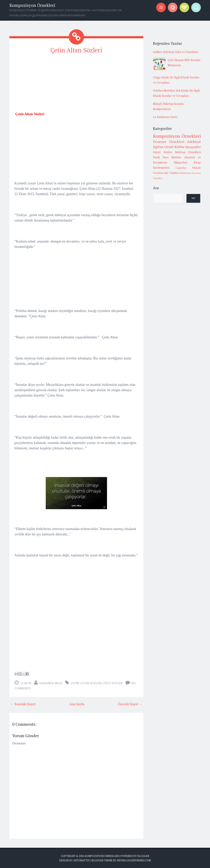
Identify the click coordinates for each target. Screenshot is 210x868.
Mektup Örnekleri (188, 152)
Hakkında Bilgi (51, 683)
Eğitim (158, 147)
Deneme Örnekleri (169, 142)
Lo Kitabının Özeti (165, 117)
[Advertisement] (76, 84)
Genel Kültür (174, 147)
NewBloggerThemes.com (134, 860)
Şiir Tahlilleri (172, 173)
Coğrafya (181, 168)
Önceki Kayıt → (130, 704)
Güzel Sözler (163, 152)
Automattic (82, 860)
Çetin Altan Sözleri (76, 50)
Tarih (156, 157)
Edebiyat (194, 142)
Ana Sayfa (77, 704)
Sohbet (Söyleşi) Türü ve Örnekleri (176, 52)
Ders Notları (172, 157)
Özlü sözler (113, 683)
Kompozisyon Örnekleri (32, 5)
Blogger (143, 856)
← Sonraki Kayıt (23, 704)
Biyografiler (193, 147)
